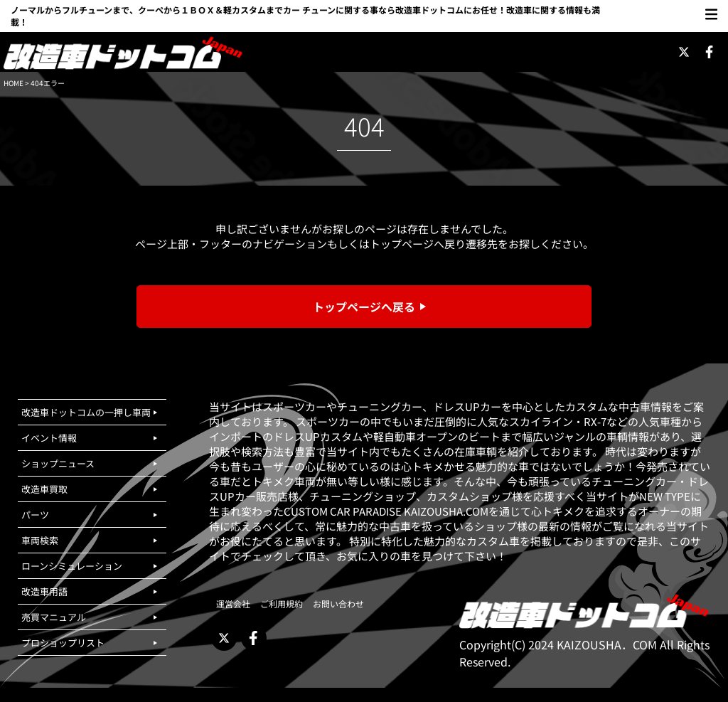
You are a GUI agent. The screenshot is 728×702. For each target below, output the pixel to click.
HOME (14, 83)
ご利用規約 (282, 603)
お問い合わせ (338, 603)
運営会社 (233, 603)
